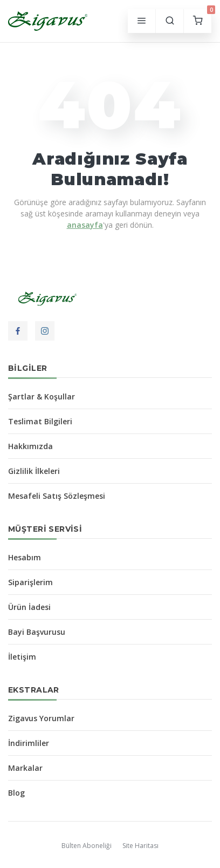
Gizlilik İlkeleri (34, 471)
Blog (16, 793)
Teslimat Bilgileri (40, 421)
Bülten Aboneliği (87, 846)
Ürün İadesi (29, 607)
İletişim (22, 657)
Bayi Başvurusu (37, 632)
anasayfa (85, 225)
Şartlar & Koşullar (42, 396)
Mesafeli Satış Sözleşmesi (57, 496)
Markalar (25, 768)
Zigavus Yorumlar (41, 718)
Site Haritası (140, 846)
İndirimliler (29, 743)
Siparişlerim (30, 582)
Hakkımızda (30, 446)
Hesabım (25, 557)
